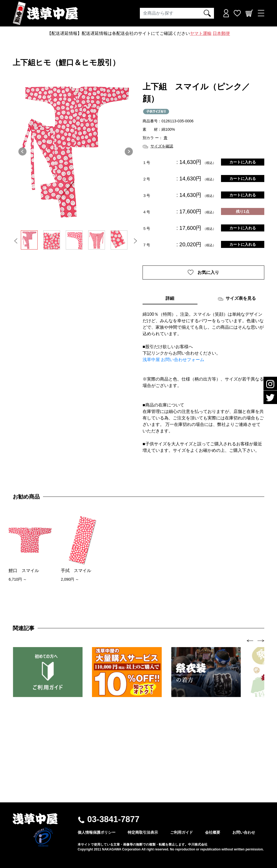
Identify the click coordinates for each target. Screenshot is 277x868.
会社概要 (213, 832)
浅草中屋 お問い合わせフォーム (173, 360)
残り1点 (243, 211)
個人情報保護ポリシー (97, 832)
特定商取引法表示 (143, 832)
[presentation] (250, 640)
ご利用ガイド (182, 832)
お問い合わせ (244, 832)
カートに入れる (243, 162)
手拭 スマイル (76, 571)
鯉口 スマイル (24, 571)
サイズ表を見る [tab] (237, 299)
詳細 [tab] (170, 298)
